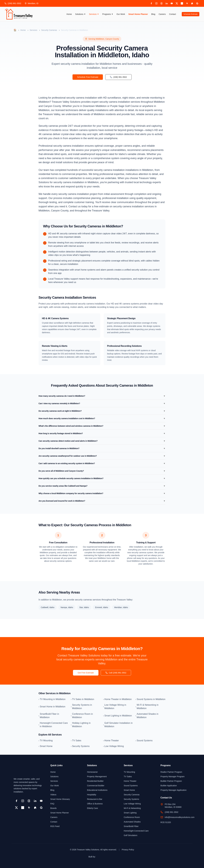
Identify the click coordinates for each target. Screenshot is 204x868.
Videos (53, 795)
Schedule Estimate (191, 14)
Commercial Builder (96, 786)
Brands (53, 808)
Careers (162, 14)
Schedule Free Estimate (88, 77)
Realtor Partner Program (171, 772)
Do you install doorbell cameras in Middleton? (102, 448)
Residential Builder (95, 781)
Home (69, 14)
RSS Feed (55, 826)
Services (94, 14)
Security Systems (131, 799)
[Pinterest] (182, 3)
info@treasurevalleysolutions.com (180, 817)
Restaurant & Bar (95, 799)
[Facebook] (151, 3)
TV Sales (128, 777)
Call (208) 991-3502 (116, 673)
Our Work (121, 14)
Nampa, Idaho (67, 607)
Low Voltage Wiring (132, 804)
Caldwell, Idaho (48, 607)
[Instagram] (156, 3)
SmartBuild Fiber (131, 826)
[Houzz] (192, 3)
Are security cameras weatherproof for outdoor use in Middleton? (102, 456)
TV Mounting (129, 772)
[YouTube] (172, 3)
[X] (177, 3)
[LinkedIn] (167, 3)
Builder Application (169, 786)
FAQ (52, 804)
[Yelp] (187, 3)
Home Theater (130, 781)
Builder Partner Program (171, 781)
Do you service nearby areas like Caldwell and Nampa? (102, 486)
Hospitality (92, 795)
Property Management (97, 777)
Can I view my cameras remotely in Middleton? (102, 403)
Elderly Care (92, 808)
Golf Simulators (131, 835)
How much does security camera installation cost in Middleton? (102, 418)
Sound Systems (131, 786)
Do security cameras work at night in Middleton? (102, 411)
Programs (108, 14)
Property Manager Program (173, 777)
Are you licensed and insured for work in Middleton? (102, 501)
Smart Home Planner (138, 14)
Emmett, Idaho (102, 607)
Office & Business (95, 804)
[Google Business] (197, 3)
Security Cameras (49, 30)
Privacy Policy (128, 850)
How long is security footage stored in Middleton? (102, 433)
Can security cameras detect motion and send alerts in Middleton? (102, 441)
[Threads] (161, 3)
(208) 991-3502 (13, 3)
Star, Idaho (84, 607)
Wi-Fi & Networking (132, 808)
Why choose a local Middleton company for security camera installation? (102, 493)
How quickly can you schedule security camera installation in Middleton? (102, 478)
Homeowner (92, 772)
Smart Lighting (130, 813)
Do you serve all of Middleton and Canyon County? (102, 471)
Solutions (80, 14)
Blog (153, 14)
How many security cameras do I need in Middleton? (102, 396)
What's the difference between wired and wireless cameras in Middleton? (102, 426)
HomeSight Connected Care (136, 831)
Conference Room (132, 817)
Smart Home (129, 790)
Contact (173, 14)
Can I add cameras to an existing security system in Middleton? (102, 463)
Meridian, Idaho (121, 607)
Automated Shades (132, 822)
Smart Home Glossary (60, 799)
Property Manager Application (174, 790)
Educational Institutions (97, 790)
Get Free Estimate (86, 673)
